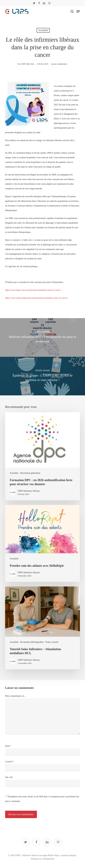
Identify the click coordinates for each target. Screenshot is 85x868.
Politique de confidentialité (42, 859)
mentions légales (69, 855)
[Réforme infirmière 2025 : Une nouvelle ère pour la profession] (42, 337)
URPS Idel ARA (28, 64)
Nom (8, 746)
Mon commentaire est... (15, 696)
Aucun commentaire (59, 64)
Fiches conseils (52, 642)
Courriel (10, 762)
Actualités (43, 30)
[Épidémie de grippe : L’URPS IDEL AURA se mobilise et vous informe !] (42, 376)
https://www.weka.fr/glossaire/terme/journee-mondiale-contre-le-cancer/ (36, 298)
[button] (78, 11)
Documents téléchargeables (32, 642)
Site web (9, 777)
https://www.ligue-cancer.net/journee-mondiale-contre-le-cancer (33, 290)
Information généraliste (30, 473)
